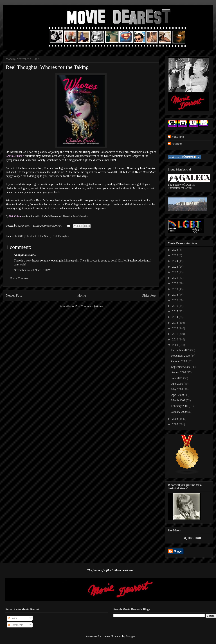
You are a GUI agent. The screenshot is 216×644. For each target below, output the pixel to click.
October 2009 (179, 361)
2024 (175, 261)
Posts (12, 618)
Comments (15, 625)
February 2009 (180, 406)
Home (82, 295)
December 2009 (181, 350)
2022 (175, 272)
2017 (175, 300)
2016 (175, 306)
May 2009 (177, 389)
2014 (175, 317)
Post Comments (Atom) (89, 306)
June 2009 (177, 384)
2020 (175, 283)
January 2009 (179, 412)
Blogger (130, 636)
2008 (175, 419)
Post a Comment (20, 278)
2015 (175, 311)
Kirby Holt (24, 226)
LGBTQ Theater (24, 236)
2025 (175, 255)
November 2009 (181, 356)
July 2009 (177, 378)
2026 (175, 250)
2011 (175, 334)
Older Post (149, 295)
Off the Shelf (43, 236)
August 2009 (179, 372)
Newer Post (14, 295)
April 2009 (178, 395)
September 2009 (181, 367)
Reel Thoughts (60, 236)
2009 (175, 345)
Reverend (177, 144)
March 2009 (179, 400)
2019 (175, 289)
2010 (175, 339)
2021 (175, 278)
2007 (175, 424)
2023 (175, 267)
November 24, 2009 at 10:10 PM (33, 270)
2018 (175, 295)
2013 (175, 323)
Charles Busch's (15, 156)
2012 (175, 328)
